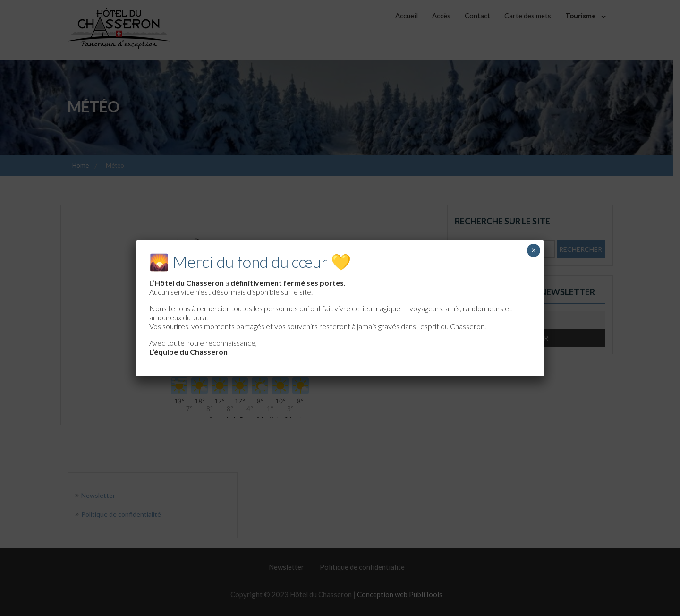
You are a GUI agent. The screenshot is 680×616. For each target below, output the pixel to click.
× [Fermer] (533, 250)
